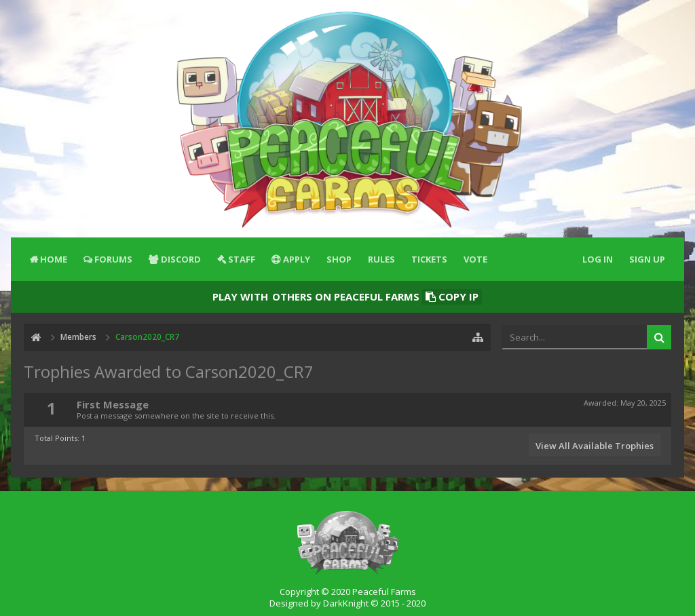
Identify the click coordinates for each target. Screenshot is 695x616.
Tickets (429, 259)
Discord (181, 259)
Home (54, 259)
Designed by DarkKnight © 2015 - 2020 (347, 603)
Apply (297, 259)
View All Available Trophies (595, 446)
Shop (339, 259)
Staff (242, 259)
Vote (475, 259)
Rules (381, 259)
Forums (113, 259)
